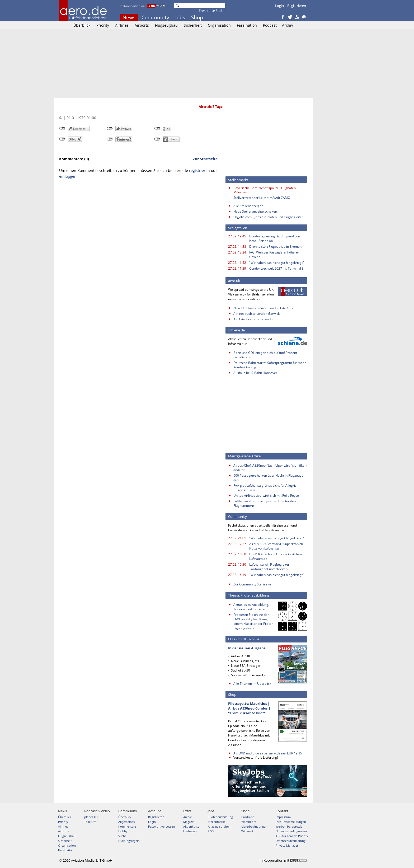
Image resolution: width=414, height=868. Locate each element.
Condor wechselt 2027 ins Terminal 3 (276, 268)
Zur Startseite (205, 159)
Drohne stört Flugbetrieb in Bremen (275, 247)
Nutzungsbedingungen (291, 831)
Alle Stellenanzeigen (248, 206)
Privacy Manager (287, 845)
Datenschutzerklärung (291, 841)
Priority (103, 25)
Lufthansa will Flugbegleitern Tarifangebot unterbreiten (270, 567)
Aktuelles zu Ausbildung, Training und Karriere (251, 607)
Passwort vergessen (161, 826)
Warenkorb (249, 822)
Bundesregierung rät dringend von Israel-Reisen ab (275, 238)
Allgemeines (126, 822)
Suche (122, 836)
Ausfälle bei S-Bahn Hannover (255, 373)
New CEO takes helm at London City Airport (265, 308)
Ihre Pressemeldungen (291, 822)
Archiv (288, 25)
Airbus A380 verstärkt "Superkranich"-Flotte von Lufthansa (277, 546)
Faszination (247, 25)
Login (279, 6)
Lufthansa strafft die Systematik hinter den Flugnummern (265, 503)
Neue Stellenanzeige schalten (255, 211)
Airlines (122, 25)
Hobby (123, 831)
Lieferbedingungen (254, 826)
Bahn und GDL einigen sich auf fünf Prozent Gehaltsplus (265, 355)
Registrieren (297, 6)
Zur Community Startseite (252, 584)
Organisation (219, 25)
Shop (197, 17)
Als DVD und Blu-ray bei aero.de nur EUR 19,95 (268, 753)
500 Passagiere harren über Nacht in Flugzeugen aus (269, 478)
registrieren (199, 170)
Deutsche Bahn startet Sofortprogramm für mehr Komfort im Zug (270, 365)
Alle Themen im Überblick (252, 684)
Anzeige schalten (219, 826)
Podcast (270, 25)
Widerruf (247, 831)
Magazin (189, 822)
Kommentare (127, 826)
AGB (211, 831)
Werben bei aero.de (289, 826)
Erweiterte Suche (212, 11)
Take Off (90, 822)
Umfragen (190, 831)
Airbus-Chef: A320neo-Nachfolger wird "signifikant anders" (270, 468)
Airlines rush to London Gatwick (257, 314)
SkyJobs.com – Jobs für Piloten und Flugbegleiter (268, 217)
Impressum (283, 817)
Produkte (248, 817)
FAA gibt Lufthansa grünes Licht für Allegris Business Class (265, 488)
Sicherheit (193, 25)
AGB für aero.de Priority (292, 836)
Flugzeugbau (166, 25)
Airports (142, 25)
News (129, 17)
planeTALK (91, 817)
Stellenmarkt (216, 822)
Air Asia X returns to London (254, 319)
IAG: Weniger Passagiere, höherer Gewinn (274, 255)
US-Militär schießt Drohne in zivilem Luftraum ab (276, 556)
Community (155, 17)
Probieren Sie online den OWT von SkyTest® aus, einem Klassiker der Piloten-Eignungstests (254, 621)
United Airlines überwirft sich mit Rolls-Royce (266, 496)
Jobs (180, 17)
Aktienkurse (191, 826)
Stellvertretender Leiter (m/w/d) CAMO (262, 198)
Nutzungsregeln (129, 841)
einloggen (68, 176)
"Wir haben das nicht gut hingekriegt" (277, 263)
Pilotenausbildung (220, 817)
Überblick (82, 25)
